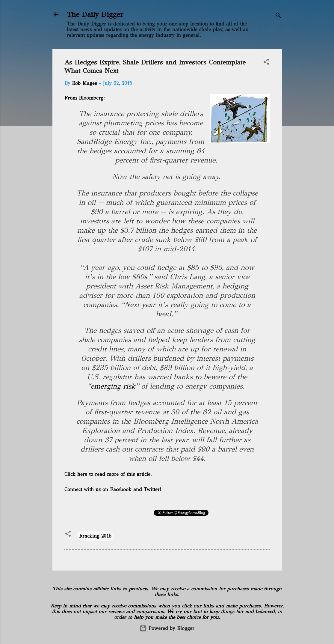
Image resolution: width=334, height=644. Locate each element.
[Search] (278, 16)
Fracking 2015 (95, 536)
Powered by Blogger (167, 628)
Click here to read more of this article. (108, 474)
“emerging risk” (113, 386)
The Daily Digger (95, 14)
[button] (266, 63)
